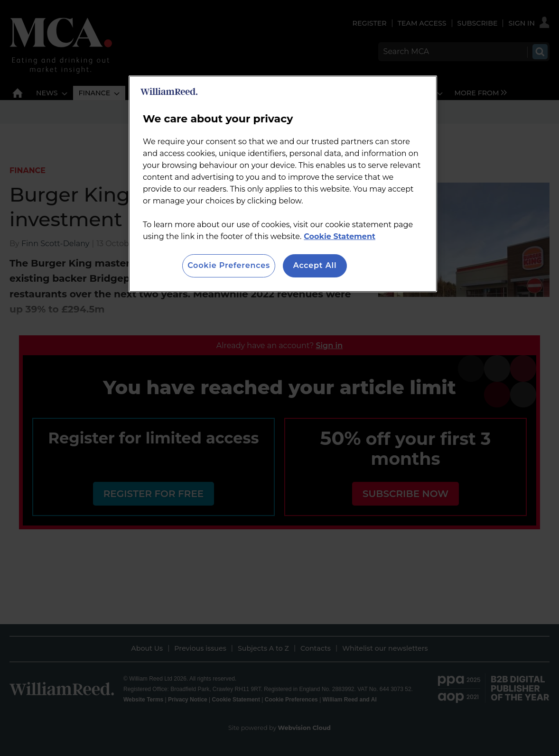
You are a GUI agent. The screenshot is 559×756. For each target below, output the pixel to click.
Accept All (315, 265)
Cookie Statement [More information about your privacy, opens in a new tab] (340, 236)
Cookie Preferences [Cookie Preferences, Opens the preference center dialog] (229, 265)
